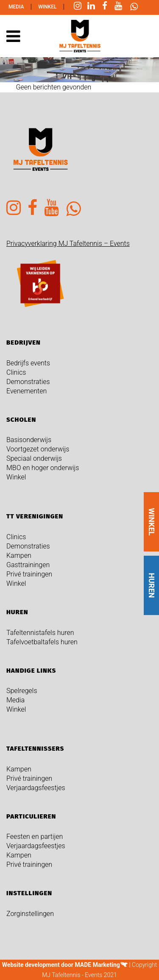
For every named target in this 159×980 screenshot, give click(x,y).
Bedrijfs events (28, 363)
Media (16, 7)
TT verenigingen (35, 516)
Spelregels (22, 691)
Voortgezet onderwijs (38, 449)
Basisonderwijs (29, 440)
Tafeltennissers (35, 749)
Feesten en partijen (35, 837)
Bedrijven (24, 342)
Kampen (19, 555)
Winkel (47, 7)
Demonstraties (28, 382)
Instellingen (29, 893)
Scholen (21, 420)
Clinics (16, 372)
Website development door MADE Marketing (61, 965)
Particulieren (31, 816)
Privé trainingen (29, 574)
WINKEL (152, 522)
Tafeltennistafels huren (40, 633)
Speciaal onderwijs (34, 458)
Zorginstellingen (30, 914)
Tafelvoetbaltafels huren (42, 642)
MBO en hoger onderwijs (43, 468)
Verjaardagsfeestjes (36, 788)
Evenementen (26, 391)
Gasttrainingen (28, 565)
